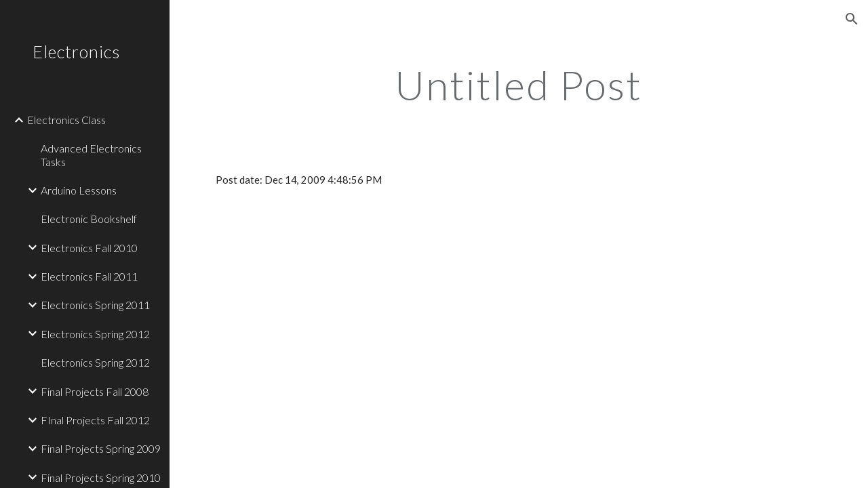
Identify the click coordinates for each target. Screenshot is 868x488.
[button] (852, 19)
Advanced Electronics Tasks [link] (91, 155)
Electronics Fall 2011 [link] (89, 276)
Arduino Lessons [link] (79, 190)
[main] (518, 85)
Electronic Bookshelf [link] (89, 219)
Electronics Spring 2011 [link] (95, 305)
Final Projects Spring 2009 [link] (101, 448)
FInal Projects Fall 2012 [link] (95, 420)
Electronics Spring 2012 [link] (95, 334)
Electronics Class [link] (66, 120)
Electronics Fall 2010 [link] (89, 248)
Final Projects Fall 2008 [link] (95, 391)
